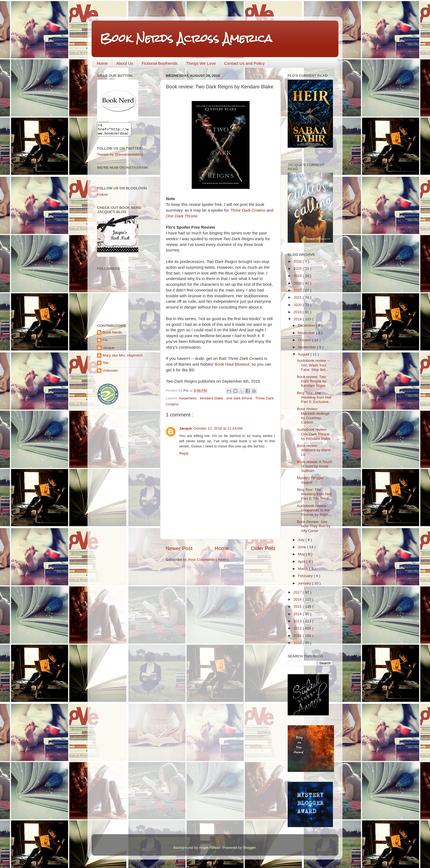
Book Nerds (112, 335)
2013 (298, 621)
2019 (298, 312)
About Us (125, 63)
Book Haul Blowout (232, 364)
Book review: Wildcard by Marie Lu (314, 450)
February (306, 576)
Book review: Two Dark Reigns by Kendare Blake (312, 381)
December (307, 325)
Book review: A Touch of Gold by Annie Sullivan (315, 466)
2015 (298, 607)
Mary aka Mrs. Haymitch (123, 358)
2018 (298, 319)
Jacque (186, 428)
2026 (298, 261)
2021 (298, 297)
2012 (298, 628)
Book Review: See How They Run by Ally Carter (314, 526)
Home (102, 63)
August (304, 354)
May (302, 554)
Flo (105, 342)
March (303, 569)
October (305, 340)
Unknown (110, 373)
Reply (184, 453)
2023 (298, 283)
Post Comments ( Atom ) (209, 560)
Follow (102, 197)
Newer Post (179, 548)
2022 (298, 290)
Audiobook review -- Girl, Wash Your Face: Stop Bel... (313, 365)
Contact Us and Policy (245, 63)
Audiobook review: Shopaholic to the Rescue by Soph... (314, 510)
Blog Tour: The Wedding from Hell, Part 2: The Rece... (315, 494)
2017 (298, 592)
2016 (298, 599)
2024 (298, 276)
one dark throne (240, 398)
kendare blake (212, 398)
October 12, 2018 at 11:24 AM (218, 428)
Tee (106, 365)
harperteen (188, 398)
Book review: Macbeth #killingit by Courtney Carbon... (313, 416)
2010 (298, 643)
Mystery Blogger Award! (310, 480)
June (302, 547)
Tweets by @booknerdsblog (120, 157)
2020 (298, 305)
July (302, 540)
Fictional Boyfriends (159, 63)
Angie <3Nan (210, 848)
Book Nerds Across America (186, 38)
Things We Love (201, 63)
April (302, 562)
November (307, 333)
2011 (298, 636)
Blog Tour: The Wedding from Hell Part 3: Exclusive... (314, 397)
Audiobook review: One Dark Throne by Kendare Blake (314, 434)
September (307, 347)
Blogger (249, 848)
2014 (298, 614)
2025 (298, 269)
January (305, 583)
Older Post (263, 548)
